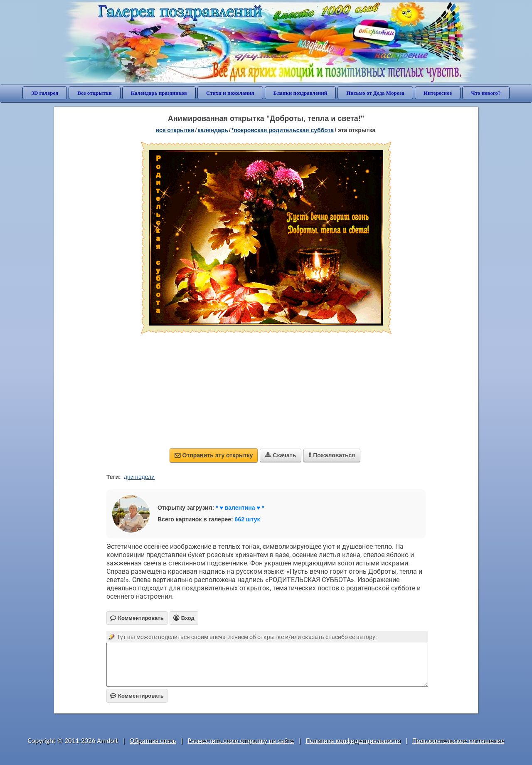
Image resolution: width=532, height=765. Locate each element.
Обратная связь (153, 741)
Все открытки (95, 93)
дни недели (139, 477)
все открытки (175, 130)
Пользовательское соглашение (458, 741)
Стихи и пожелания (230, 93)
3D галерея (45, 93)
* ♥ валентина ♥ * (240, 508)
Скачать (281, 455)
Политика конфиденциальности (353, 741)
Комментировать (137, 696)
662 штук (248, 519)
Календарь (213, 130)
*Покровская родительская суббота (283, 130)
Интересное (438, 93)
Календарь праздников (159, 93)
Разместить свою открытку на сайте (241, 741)
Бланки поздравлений (300, 93)
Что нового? (486, 93)
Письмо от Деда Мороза (375, 93)
